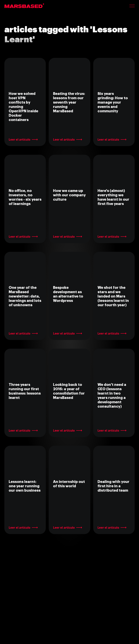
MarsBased (24, 6)
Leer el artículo (20, 140)
